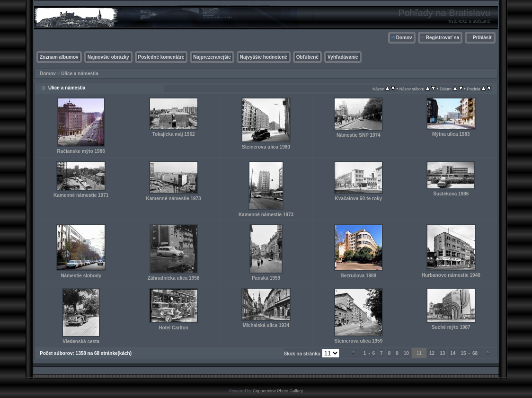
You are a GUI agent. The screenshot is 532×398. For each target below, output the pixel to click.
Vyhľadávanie (343, 57)
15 (463, 353)
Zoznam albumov (59, 57)
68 (475, 353)
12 (432, 353)
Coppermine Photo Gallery (278, 391)
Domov (404, 38)
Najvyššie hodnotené (264, 57)
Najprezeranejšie (212, 57)
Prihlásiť (483, 38)
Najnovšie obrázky (108, 57)
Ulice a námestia (80, 74)
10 (406, 353)
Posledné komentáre (161, 57)
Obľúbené (307, 57)
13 (442, 353)
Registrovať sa (443, 38)
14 (453, 353)
